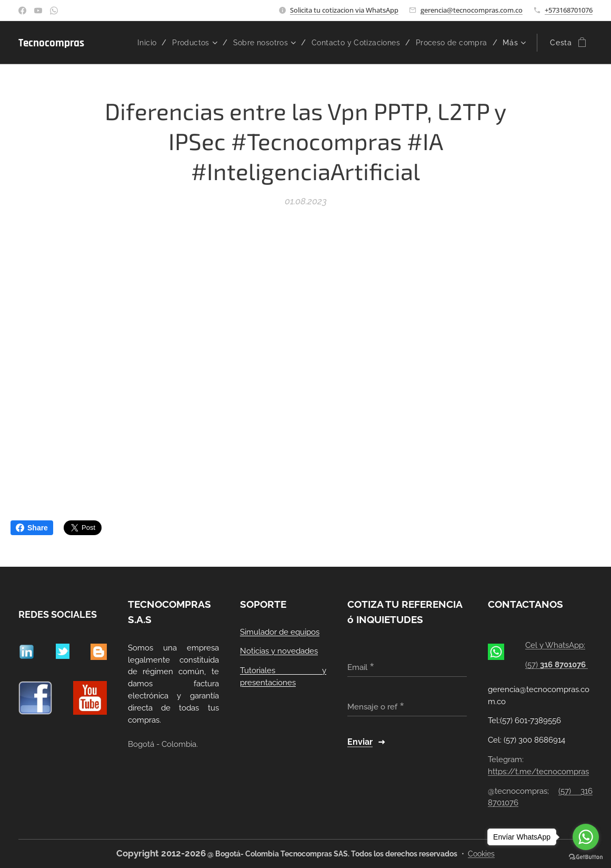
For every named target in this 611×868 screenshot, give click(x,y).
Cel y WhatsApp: (555, 645)
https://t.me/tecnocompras (538, 771)
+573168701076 (569, 10)
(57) (557, 665)
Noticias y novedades (279, 651)
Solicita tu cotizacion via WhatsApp (344, 10)
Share (32, 528)
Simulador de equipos (280, 632)
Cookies (481, 854)
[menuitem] (135, 43)
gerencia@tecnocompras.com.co (472, 10)
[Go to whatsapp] (586, 837)
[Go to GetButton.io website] (586, 857)
